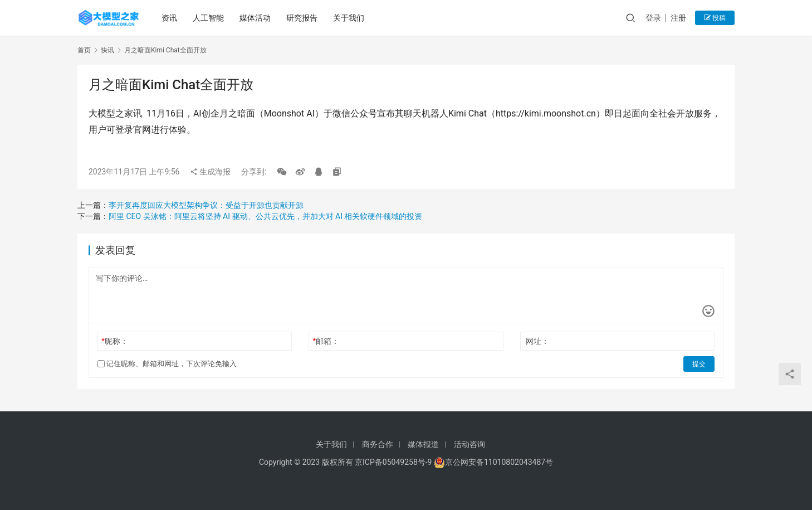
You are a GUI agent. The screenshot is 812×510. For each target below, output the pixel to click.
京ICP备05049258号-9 (393, 462)
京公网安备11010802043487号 (499, 462)
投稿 (715, 18)
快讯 (107, 50)
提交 (699, 364)
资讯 (169, 18)
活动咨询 (469, 444)
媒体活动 (255, 18)
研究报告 (302, 18)
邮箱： (326, 341)
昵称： (115, 341)
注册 (678, 18)
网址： (537, 341)
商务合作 (378, 444)
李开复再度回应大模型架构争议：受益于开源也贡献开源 (206, 205)
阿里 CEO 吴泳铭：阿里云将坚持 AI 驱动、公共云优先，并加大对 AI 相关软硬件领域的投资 (265, 216)
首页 (84, 50)
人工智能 (208, 18)
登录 (653, 18)
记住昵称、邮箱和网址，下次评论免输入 (167, 364)
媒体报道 (423, 444)
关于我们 (349, 18)
